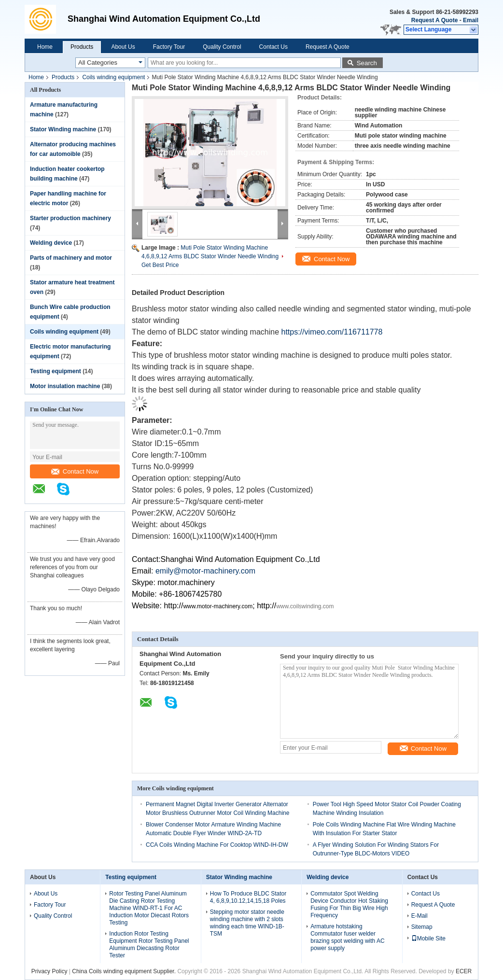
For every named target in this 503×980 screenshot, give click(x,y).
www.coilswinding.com (305, 606)
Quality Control (222, 47)
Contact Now (75, 471)
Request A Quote (434, 20)
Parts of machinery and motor (71, 258)
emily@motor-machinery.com (205, 571)
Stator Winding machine (63, 129)
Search (367, 63)
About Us (123, 47)
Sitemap (422, 927)
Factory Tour (169, 47)
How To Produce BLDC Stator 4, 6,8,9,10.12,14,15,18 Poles (248, 897)
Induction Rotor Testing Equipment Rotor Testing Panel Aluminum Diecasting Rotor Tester (149, 945)
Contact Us (273, 47)
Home (45, 47)
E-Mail (419, 916)
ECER (464, 971)
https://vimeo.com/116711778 (332, 332)
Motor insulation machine (65, 386)
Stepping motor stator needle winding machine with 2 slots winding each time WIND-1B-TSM (247, 923)
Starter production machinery (70, 218)
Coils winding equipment (113, 77)
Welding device (51, 243)
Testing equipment (56, 371)
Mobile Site (428, 938)
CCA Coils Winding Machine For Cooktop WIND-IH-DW (217, 845)
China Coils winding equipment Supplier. (125, 971)
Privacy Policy (49, 971)
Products (82, 47)
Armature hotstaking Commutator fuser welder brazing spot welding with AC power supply (347, 937)
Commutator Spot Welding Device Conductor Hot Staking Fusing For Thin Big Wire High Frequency (349, 904)
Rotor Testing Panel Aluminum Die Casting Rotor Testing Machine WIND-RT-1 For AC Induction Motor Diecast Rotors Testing (149, 908)
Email (471, 20)
